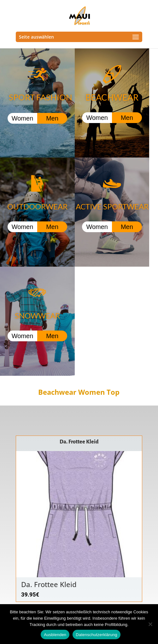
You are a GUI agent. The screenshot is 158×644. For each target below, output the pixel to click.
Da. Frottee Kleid (79, 442)
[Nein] (150, 624)
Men (52, 118)
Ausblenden (55, 635)
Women (23, 118)
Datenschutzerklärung (96, 635)
